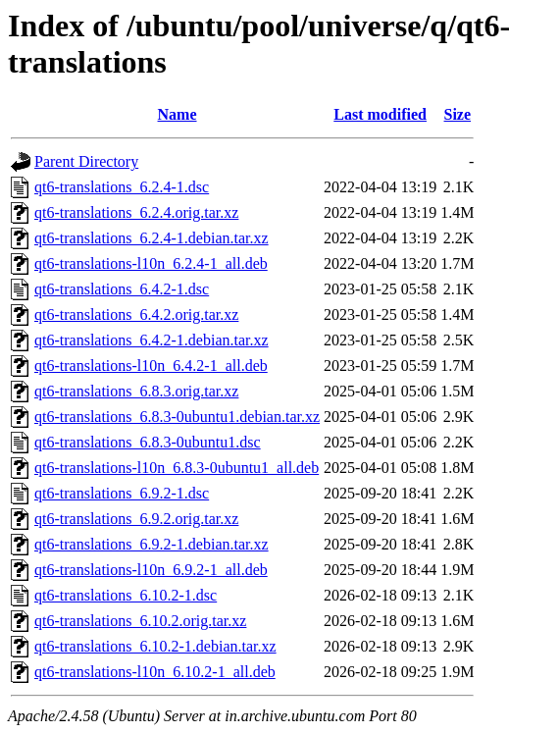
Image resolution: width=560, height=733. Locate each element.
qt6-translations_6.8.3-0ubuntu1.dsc (148, 442)
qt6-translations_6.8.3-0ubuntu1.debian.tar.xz (177, 417)
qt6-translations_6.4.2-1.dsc (122, 289)
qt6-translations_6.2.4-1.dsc (122, 187)
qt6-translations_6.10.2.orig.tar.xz (140, 621)
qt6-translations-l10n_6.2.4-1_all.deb (151, 263)
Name (178, 114)
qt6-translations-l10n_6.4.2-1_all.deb (151, 366)
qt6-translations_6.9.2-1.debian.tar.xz (152, 544)
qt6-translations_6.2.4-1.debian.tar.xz (152, 238)
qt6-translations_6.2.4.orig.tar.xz (136, 212)
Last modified (380, 114)
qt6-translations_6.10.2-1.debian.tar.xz (155, 646)
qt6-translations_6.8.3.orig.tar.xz (136, 391)
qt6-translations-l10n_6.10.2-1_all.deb (155, 672)
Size (458, 114)
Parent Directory (86, 161)
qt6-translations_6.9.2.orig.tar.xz (136, 519)
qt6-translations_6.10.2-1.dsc (126, 595)
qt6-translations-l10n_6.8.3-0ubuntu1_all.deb (177, 468)
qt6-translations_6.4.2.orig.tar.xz (136, 314)
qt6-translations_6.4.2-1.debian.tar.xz (152, 340)
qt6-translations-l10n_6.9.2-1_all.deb (151, 570)
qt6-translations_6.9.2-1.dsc (122, 493)
